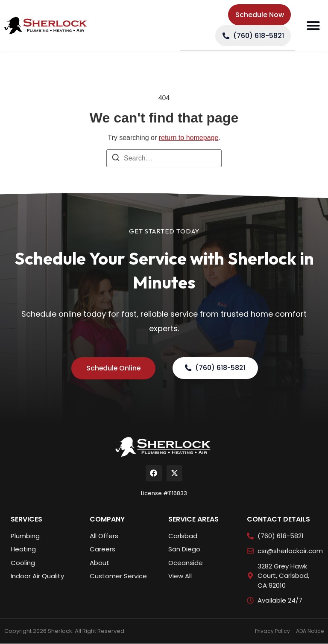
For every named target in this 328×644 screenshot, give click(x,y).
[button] (313, 26)
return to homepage (189, 138)
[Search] (116, 159)
